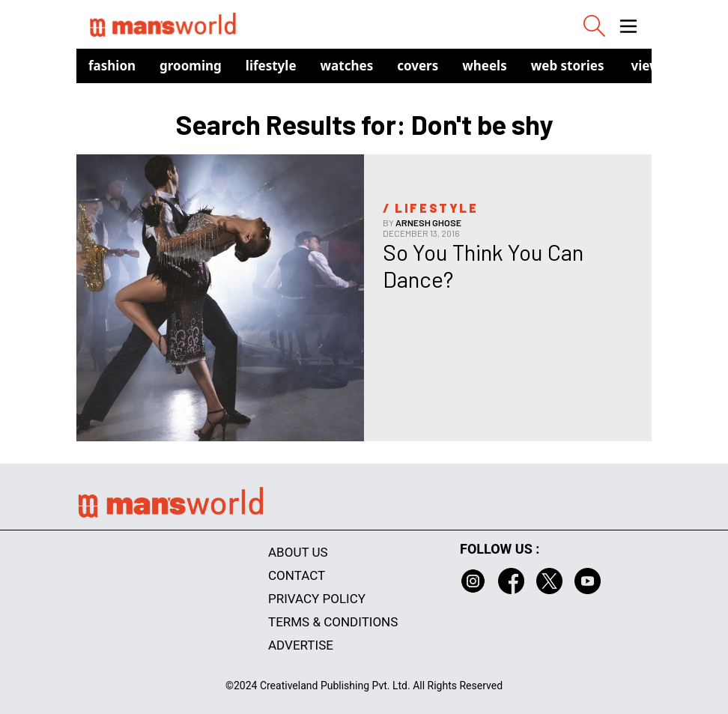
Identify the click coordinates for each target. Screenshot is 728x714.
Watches (347, 66)
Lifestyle (271, 66)
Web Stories (568, 66)
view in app (667, 66)
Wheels (485, 66)
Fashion (112, 66)
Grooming (191, 66)
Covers (418, 66)
